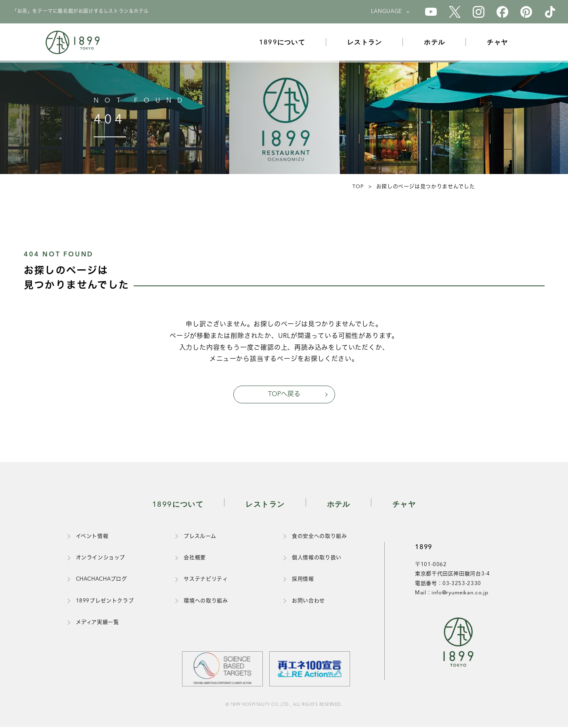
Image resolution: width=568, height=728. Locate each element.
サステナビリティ (206, 580)
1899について (286, 44)
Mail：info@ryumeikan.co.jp (452, 594)
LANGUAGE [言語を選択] (387, 12)
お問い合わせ (308, 602)
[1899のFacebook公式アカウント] (502, 12)
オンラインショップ (101, 559)
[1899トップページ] (75, 44)
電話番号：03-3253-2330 (448, 585)
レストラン (368, 44)
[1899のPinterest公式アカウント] (526, 12)
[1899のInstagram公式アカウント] (479, 12)
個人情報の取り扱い (317, 559)
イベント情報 (92, 538)
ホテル (438, 44)
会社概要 (195, 559)
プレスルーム (200, 538)
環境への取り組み (206, 602)
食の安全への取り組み (320, 538)
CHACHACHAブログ (102, 580)
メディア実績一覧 (97, 624)
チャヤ (501, 44)
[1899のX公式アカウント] (455, 12)
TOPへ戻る (284, 395)
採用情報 (303, 580)
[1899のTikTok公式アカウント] (550, 12)
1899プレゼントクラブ (105, 602)
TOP (357, 187)
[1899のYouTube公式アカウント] (431, 12)
